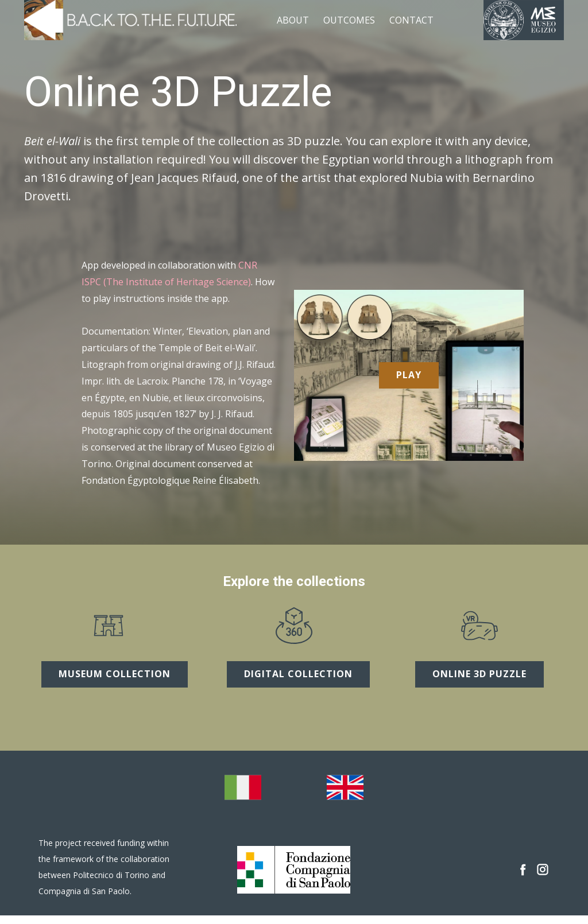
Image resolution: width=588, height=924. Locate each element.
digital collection (298, 674)
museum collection (115, 674)
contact (411, 20)
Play (409, 375)
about (293, 20)
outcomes (349, 20)
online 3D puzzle (479, 674)
